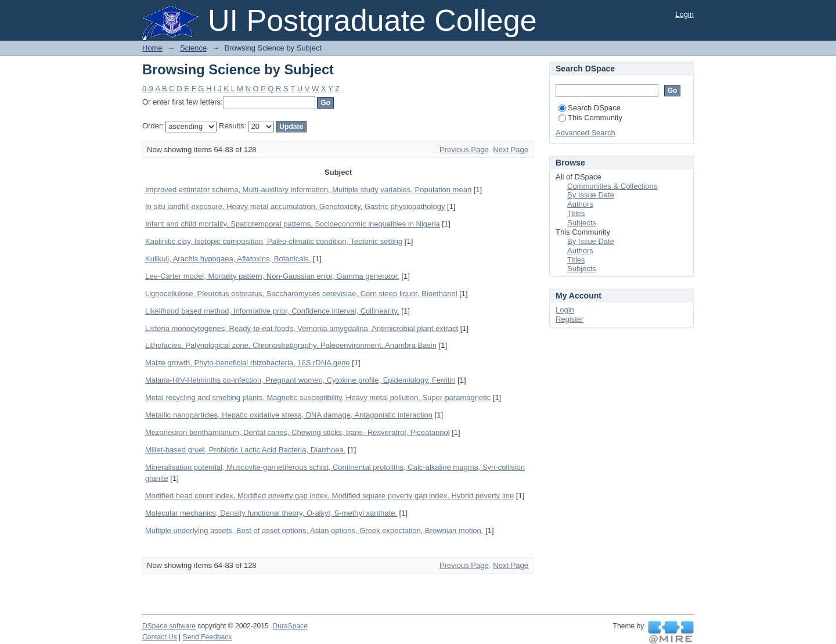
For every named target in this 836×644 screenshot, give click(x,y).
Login (684, 14)
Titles (576, 213)
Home (152, 48)
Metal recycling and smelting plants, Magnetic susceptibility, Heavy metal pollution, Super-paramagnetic (318, 397)
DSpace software (169, 626)
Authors (580, 204)
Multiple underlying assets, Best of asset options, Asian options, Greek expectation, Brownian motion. (314, 530)
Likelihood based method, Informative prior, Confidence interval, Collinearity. (272, 311)
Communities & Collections (612, 186)
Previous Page (464, 150)
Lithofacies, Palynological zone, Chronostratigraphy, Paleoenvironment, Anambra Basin (291, 345)
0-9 (148, 89)
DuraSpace (290, 626)
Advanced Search (585, 133)
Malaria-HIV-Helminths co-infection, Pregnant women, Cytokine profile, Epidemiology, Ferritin (300, 380)
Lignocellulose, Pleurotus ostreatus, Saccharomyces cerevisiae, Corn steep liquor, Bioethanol (301, 294)
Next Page (511, 150)
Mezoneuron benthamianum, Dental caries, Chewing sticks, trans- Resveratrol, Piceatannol (298, 432)
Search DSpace (590, 108)
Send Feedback (208, 637)
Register (570, 319)
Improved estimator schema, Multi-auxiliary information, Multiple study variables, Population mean (308, 190)
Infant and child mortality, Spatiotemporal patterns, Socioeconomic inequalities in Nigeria (293, 224)
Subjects (582, 223)
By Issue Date (591, 195)
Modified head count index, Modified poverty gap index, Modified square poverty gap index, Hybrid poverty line (329, 496)
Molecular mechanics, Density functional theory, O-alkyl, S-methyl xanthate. (271, 513)
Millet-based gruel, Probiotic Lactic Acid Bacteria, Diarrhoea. (245, 450)
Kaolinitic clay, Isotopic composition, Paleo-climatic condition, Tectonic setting (274, 241)
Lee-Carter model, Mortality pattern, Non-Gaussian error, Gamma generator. (272, 276)
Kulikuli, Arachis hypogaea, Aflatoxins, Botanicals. (228, 259)
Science (193, 48)
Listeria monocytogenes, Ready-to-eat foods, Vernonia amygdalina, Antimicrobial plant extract (302, 328)
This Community (590, 118)
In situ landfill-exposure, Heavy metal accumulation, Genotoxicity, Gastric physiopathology (295, 206)
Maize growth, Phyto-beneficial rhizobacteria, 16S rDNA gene (248, 363)
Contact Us (160, 637)
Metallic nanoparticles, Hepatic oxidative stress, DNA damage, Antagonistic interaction (289, 415)
